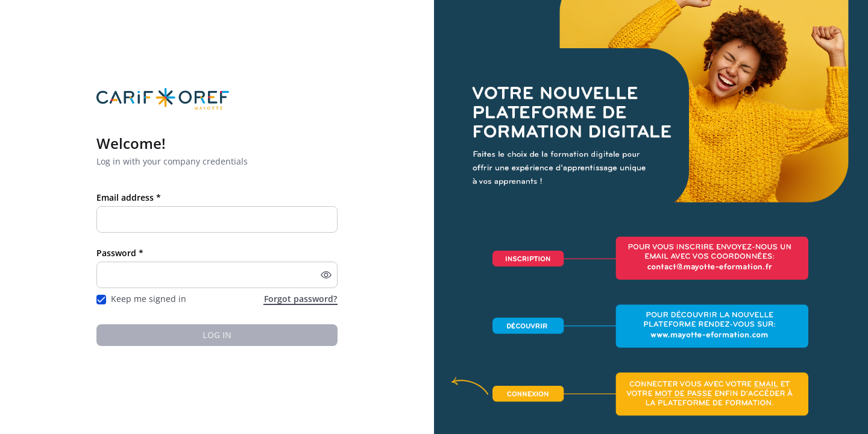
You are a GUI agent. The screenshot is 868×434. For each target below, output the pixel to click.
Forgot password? (300, 299)
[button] (326, 275)
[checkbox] (101, 300)
